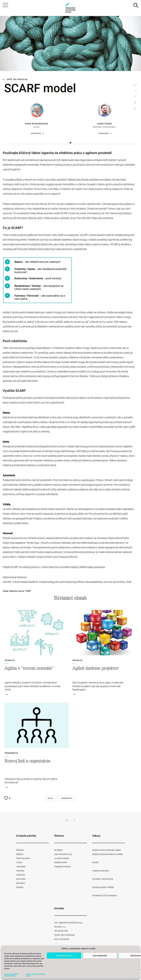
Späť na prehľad (15, 80)
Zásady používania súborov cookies (107, 855)
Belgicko (20, 855)
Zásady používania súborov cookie (11, 975)
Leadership (67, 799)
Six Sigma (58, 851)
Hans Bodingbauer (37, 125)
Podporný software (101, 872)
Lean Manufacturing (63, 855)
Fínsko (19, 864)
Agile (50, 799)
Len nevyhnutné (100, 956)
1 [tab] (70, 144)
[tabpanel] (37, 120)
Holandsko (21, 868)
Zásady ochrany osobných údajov (36, 975)
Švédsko (20, 888)
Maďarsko (21, 876)
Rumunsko (21, 880)
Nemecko (20, 872)
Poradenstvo (11, 754)
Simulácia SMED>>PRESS (103, 888)
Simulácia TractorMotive (103, 880)
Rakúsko (20, 851)
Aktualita (10, 661)
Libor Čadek (104, 125)
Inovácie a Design (62, 859)
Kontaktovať (36, 135)
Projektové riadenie (62, 868)
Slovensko (21, 884)
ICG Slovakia (70, 8)
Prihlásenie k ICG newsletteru (105, 897)
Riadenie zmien (61, 864)
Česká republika (23, 859)
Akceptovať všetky (64, 956)
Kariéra (95, 864)
